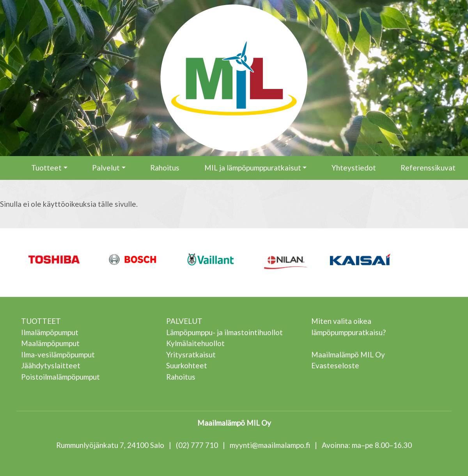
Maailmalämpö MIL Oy (348, 354)
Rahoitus (165, 168)
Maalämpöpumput (50, 343)
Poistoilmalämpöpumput (60, 377)
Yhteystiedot (354, 168)
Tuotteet (46, 168)
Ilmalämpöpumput (50, 332)
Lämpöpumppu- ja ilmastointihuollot (224, 332)
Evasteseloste (335, 365)
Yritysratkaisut (191, 354)
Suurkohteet (187, 365)
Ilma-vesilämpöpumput (58, 354)
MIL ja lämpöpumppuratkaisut (253, 168)
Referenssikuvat (428, 168)
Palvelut (106, 168)
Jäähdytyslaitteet (51, 365)
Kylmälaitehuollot (195, 343)
